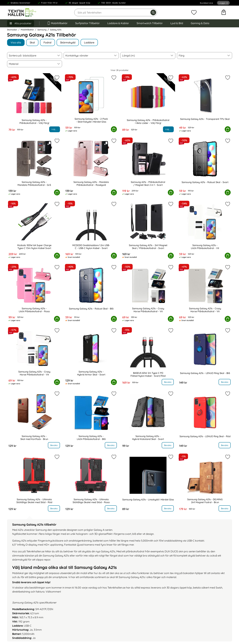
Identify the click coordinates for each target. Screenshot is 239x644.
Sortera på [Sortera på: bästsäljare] (23, 55)
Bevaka (168, 382)
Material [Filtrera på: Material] (14, 64)
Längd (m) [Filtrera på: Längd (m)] (129, 55)
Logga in (223, 3)
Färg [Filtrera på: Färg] (182, 55)
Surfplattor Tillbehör (87, 23)
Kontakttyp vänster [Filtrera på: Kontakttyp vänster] (77, 55)
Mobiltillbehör (57, 23)
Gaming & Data (200, 23)
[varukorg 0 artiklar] (224, 13)
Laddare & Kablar (118, 23)
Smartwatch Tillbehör (150, 23)
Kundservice (206, 3)
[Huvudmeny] (21, 23)
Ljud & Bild (177, 23)
